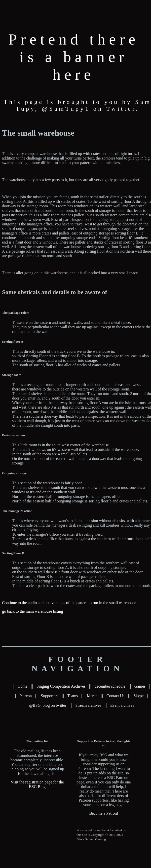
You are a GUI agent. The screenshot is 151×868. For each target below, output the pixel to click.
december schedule (110, 686)
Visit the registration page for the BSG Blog (37, 784)
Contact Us (116, 696)
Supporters (49, 696)
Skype (139, 696)
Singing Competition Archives (61, 686)
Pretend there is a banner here (74, 57)
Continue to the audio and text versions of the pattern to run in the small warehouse (69, 603)
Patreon (26, 696)
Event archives (122, 705)
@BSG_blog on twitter (48, 705)
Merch (92, 696)
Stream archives (88, 705)
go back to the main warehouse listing (33, 611)
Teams (73, 696)
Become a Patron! (104, 813)
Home (23, 686)
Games (140, 686)
